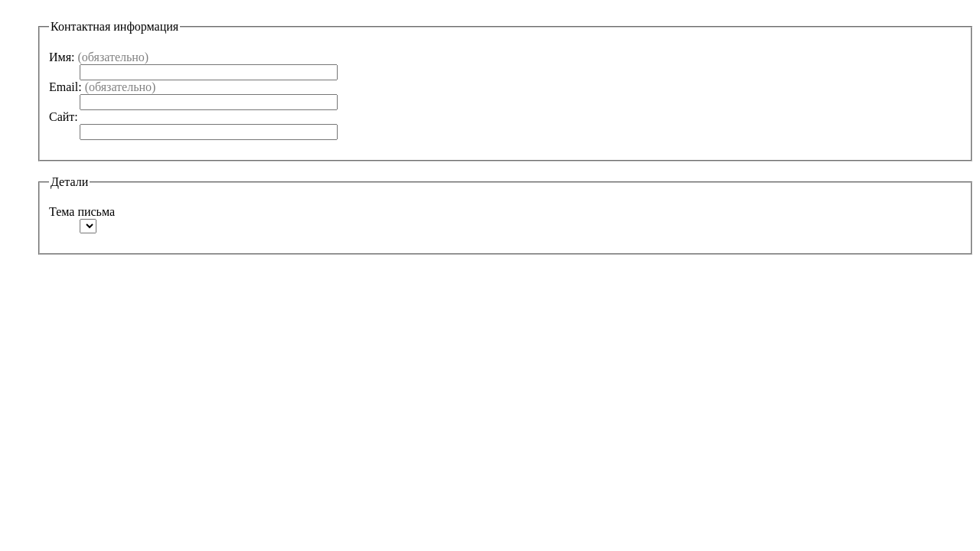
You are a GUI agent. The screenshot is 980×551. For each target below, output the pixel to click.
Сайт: (64, 117)
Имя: (99, 57)
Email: (102, 87)
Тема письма (82, 212)
